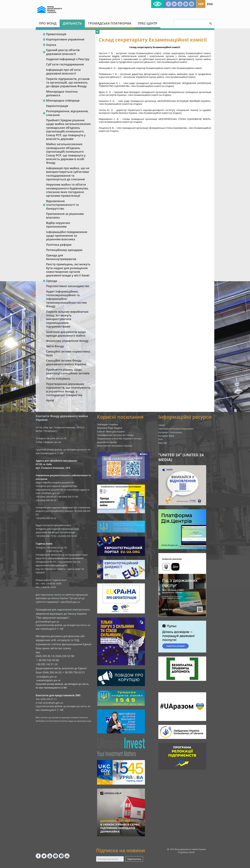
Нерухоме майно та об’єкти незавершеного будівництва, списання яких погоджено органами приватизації (67, 190)
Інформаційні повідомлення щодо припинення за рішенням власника (67, 236)
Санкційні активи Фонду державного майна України (66, 362)
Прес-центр (147, 23)
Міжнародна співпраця (61, 100)
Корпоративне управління (64, 39)
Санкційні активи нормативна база (68, 353)
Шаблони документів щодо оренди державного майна (66, 334)
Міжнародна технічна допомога (62, 93)
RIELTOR (163, 443)
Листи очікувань (58, 378)
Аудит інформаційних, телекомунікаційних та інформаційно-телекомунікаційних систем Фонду (66, 299)
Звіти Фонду (55, 346)
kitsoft (192, 852)
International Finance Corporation (176, 429)
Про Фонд (48, 23)
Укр (201, 4)
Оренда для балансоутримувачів (61, 257)
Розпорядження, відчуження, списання (66, 113)
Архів (50, 400)
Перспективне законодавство (68, 286)
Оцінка (49, 45)
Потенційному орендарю (64, 250)
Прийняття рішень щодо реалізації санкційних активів (68, 371)
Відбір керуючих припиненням (58, 225)
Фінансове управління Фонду (67, 341)
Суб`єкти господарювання (65, 64)
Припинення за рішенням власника (65, 216)
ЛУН (161, 439)
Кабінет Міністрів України (111, 432)
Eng (210, 4)
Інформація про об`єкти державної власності (63, 72)
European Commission (170, 432)
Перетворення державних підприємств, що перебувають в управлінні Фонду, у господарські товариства (68, 389)
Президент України (108, 424)
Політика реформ (59, 245)
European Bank (166, 436)
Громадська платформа (110, 23)
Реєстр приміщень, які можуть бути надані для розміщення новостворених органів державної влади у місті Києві (68, 270)
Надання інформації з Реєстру (68, 59)
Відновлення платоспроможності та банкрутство (61, 205)
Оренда (50, 281)
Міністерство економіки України (115, 446)
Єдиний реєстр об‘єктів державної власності (61, 52)
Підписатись (134, 859)
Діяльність (72, 23)
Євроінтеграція (57, 106)
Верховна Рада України (110, 428)
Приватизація (54, 34)
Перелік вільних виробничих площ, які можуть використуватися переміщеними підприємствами (67, 319)
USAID (162, 425)
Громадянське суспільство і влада (115, 435)
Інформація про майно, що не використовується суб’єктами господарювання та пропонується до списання (68, 174)
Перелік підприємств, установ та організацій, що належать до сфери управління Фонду (68, 83)
